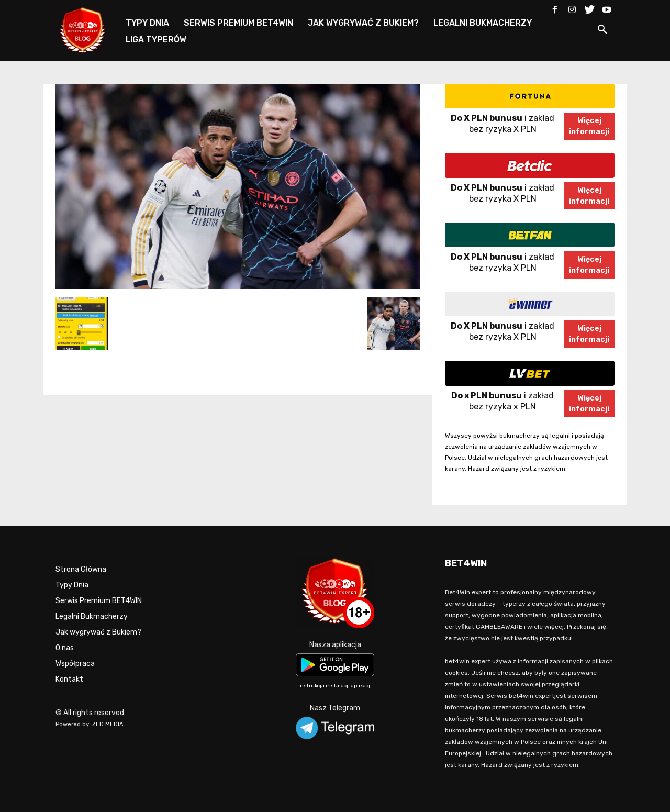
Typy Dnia (72, 585)
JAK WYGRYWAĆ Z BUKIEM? (363, 23)
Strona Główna (81, 569)
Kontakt (69, 679)
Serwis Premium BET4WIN (99, 601)
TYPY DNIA (147, 23)
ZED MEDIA (108, 724)
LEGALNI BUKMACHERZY (483, 23)
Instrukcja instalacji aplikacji (335, 686)
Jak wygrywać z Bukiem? (98, 632)
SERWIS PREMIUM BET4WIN (238, 23)
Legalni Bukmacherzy (92, 616)
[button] (602, 31)
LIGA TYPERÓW (156, 40)
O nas (65, 648)
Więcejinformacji (589, 126)
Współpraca (75, 664)
